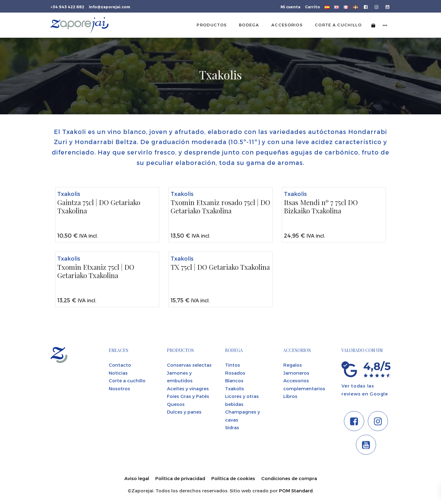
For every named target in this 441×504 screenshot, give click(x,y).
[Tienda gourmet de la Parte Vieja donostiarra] (79, 25)
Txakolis (69, 194)
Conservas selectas (189, 365)
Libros (290, 396)
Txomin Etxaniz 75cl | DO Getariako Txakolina (96, 271)
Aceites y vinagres (188, 388)
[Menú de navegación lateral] (385, 25)
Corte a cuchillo (127, 380)
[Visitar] (366, 6)
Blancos (234, 380)
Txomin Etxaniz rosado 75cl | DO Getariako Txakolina (220, 207)
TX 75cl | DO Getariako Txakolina (220, 267)
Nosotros (119, 388)
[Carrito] (373, 25)
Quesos (176, 404)
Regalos (293, 365)
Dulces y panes (184, 412)
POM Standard (296, 491)
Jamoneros (296, 373)
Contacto (120, 365)
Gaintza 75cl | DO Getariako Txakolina (99, 207)
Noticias (118, 373)
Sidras (232, 427)
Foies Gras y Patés (188, 396)
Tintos (233, 365)
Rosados (235, 373)
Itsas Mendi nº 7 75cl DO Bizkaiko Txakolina (321, 207)
